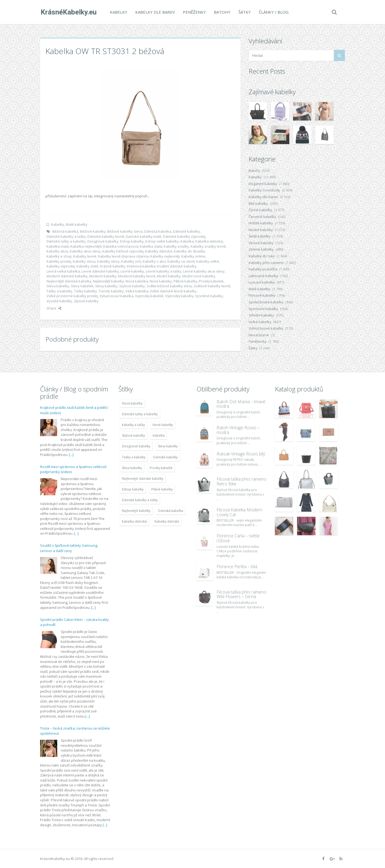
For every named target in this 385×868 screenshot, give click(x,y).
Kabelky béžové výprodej (123, 251)
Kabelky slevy (108, 261)
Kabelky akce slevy (85, 251)
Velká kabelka (137, 291)
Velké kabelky (260, 322)
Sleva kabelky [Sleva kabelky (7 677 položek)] (132, 468)
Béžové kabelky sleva (125, 231)
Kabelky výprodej (61, 266)
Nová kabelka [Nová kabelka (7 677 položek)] (132, 403)
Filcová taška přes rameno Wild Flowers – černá (241, 594)
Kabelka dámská (209, 241)
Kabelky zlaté (87, 266)
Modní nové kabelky (199, 276)
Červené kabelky (262, 217)
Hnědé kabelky (261, 223)
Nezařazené (259, 335)
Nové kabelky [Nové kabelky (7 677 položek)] (163, 425)
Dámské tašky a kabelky (66, 241)
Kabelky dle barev (155, 12)
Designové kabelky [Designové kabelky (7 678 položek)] (136, 446)
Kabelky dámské (159, 251)
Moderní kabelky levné (137, 276)
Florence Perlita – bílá (237, 567)
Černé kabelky (260, 210)
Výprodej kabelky (179, 296)
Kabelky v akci (154, 261)
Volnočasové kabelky (266, 328)
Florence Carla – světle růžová (238, 538)
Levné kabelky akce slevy (204, 271)
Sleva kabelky (58, 286)
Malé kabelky (77, 224)
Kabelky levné (85, 256)
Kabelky (118, 12)
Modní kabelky (169, 276)
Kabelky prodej (59, 261)
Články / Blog (273, 12)
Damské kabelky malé (144, 236)
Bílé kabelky (258, 203)
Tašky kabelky (86, 291)
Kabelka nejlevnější (86, 246)
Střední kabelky (261, 315)
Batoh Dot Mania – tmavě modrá (241, 404)
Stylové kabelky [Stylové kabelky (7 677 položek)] (133, 435)
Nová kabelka (137, 281)
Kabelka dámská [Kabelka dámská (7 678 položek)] (134, 521)
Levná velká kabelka (63, 271)
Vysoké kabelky (59, 301)
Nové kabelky (161, 281)
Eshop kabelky (132, 241)
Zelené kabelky (261, 249)
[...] (71, 455)
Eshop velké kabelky (162, 241)
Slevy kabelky (106, 286)
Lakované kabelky (263, 276)
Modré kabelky (261, 230)
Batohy (222, 12)
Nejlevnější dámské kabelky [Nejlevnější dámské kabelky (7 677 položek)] (143, 479)
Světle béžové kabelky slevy (169, 286)
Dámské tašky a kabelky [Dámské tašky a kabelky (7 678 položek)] (140, 414)
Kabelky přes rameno (266, 263)
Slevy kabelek (82, 286)
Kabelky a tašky (176, 246)
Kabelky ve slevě (181, 261)
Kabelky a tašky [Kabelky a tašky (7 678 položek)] (133, 425)
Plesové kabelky (262, 295)
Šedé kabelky (260, 236)
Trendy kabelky (111, 291)
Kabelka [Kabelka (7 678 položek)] (159, 435)
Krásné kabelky (113, 266)
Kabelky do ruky (262, 256)
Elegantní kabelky (263, 184)
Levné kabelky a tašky (164, 271)
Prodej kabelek (211, 281)
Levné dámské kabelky (100, 271)
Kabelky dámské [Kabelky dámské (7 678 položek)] (167, 521)
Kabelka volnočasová (121, 246)
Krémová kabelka (141, 266)
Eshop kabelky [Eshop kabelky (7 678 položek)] (133, 489)
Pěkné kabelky (185, 281)
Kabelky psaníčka (263, 269)
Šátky (244, 12)
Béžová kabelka (65, 231)
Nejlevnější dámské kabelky (69, 281)
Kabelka (187, 241)
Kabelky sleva (84, 261)
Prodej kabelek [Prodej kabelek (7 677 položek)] (161, 468)
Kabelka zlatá (151, 246)
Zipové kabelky (86, 301)
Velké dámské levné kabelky (173, 291)
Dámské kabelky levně (106, 236)
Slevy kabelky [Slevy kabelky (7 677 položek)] (168, 446)
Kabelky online (193, 256)
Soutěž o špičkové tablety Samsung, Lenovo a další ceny (69, 548)
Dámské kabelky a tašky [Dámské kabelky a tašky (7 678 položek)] (140, 500)
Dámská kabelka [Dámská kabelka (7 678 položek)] (171, 511)
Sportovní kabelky (263, 309)
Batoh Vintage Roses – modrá (238, 430)
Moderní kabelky (103, 276)
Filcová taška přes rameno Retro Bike (241, 481)
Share (54, 308)
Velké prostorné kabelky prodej (72, 296)
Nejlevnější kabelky (109, 281)
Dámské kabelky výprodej (184, 236)
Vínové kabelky (261, 243)
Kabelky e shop (59, 256)
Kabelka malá (58, 246)
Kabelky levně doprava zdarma (123, 256)
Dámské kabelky (186, 231)
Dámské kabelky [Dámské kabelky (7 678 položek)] (165, 457)
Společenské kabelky (266, 302)
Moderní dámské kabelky (67, 276)
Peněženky (194, 12)
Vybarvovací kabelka (116, 296)
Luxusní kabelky (262, 282)
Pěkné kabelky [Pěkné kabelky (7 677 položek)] (162, 489)
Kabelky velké (208, 261)
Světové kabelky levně (212, 286)
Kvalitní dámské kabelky (177, 266)
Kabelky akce (57, 251)
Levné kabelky (132, 271)
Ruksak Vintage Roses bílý (241, 454)
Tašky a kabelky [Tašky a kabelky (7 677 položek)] (134, 457)
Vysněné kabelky (209, 296)
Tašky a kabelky (59, 291)
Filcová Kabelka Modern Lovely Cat (239, 512)
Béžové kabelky (93, 231)
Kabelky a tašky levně (208, 246)
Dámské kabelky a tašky (66, 236)
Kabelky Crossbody (264, 190)
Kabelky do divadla (189, 251)
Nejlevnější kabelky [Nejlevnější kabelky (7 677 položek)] (136, 511)
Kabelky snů (131, 261)
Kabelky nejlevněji (165, 256)
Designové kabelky (103, 241)
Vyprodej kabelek (149, 296)
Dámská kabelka (158, 231)
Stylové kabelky (132, 286)
